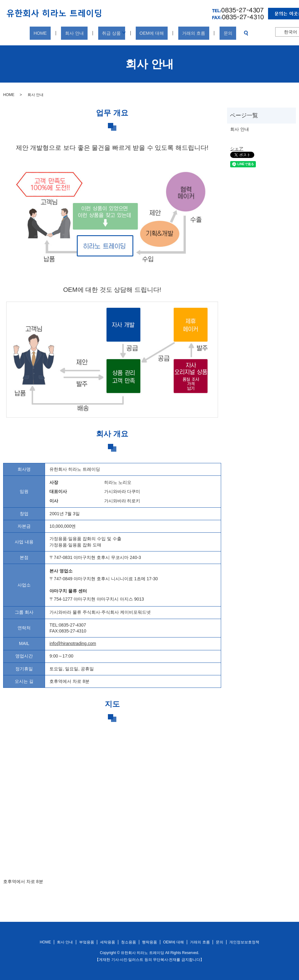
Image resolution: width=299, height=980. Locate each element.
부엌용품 (87, 942)
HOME (58, 33)
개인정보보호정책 (244, 942)
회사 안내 (84, 33)
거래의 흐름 (184, 33)
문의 (210, 33)
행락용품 (149, 942)
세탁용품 (108, 942)
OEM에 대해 (150, 33)
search (225, 33)
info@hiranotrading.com (73, 643)
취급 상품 (113, 33)
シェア (237, 149)
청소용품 (129, 942)
